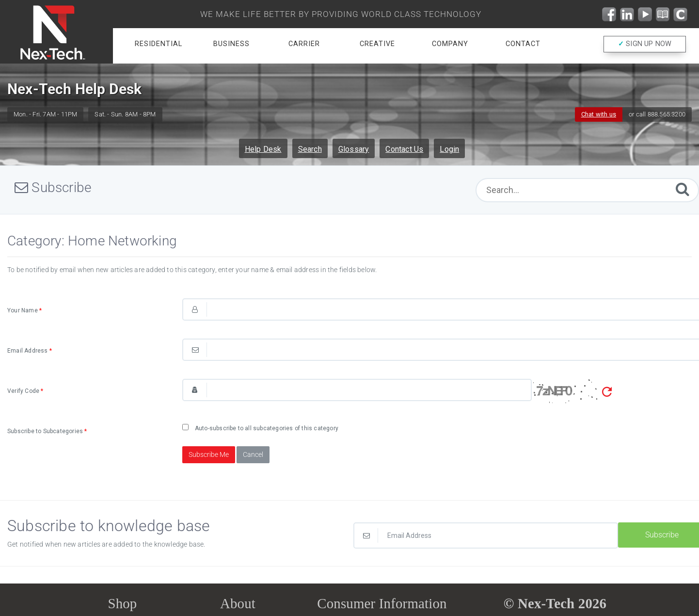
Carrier (304, 44)
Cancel (253, 454)
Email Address (30, 351)
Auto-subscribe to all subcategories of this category (261, 428)
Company (450, 44)
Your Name (24, 310)
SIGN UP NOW (645, 44)
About (238, 603)
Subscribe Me (209, 454)
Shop (122, 603)
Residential (159, 44)
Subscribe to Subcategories (47, 431)
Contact (523, 44)
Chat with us (599, 114)
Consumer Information (382, 603)
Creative (377, 44)
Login (449, 149)
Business (231, 44)
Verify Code (25, 391)
